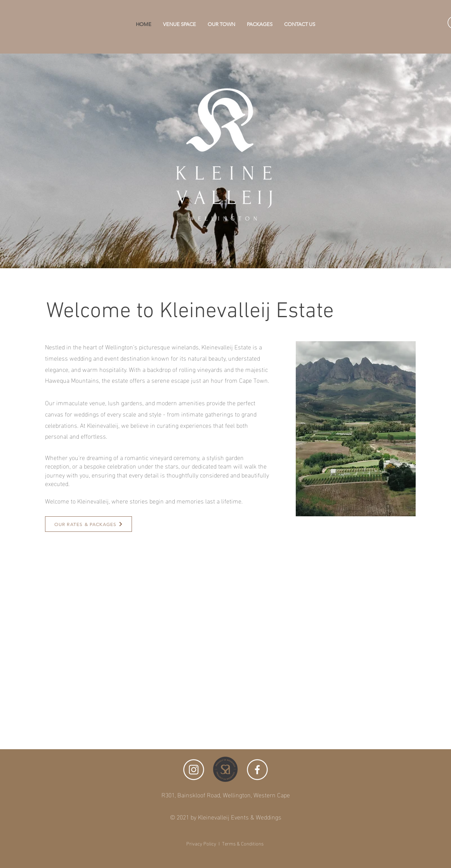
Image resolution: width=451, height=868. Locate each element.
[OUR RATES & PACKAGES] (88, 524)
